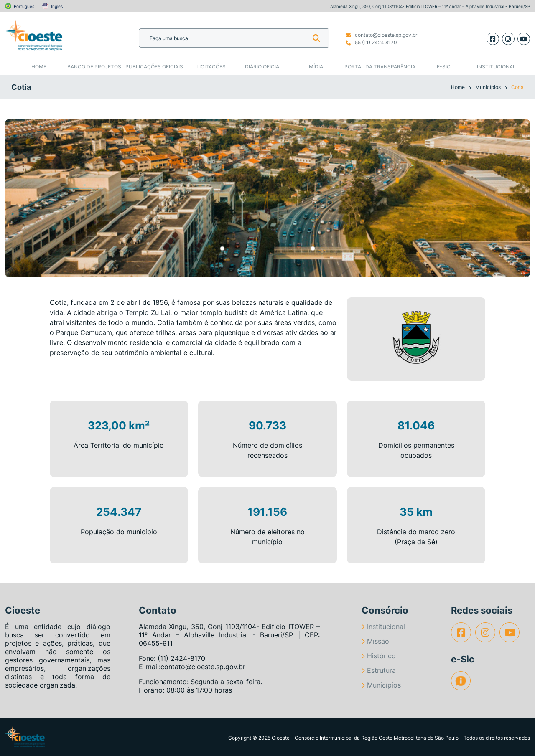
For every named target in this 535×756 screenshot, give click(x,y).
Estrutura (379, 670)
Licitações (211, 67)
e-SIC (444, 67)
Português (24, 6)
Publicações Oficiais (154, 67)
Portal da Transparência (380, 67)
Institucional (496, 67)
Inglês (57, 6)
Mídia (316, 67)
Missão (375, 641)
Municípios (489, 87)
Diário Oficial (264, 67)
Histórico (379, 656)
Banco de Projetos (94, 67)
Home (39, 67)
